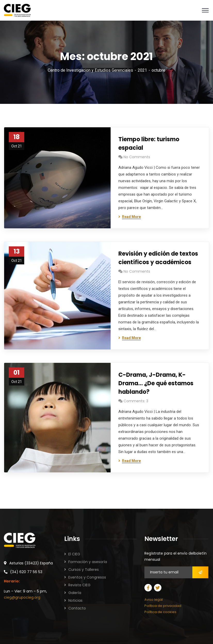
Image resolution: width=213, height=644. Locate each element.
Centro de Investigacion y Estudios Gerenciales (90, 70)
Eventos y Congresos (87, 577)
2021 (142, 70)
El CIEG (74, 554)
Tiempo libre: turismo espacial (149, 144)
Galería (75, 593)
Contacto (77, 608)
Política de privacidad (163, 606)
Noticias (75, 600)
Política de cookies (160, 612)
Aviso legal (154, 600)
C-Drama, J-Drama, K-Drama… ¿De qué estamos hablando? (156, 383)
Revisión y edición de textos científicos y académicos (158, 258)
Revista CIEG (79, 585)
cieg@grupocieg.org (22, 597)
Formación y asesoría (88, 562)
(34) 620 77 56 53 (26, 572)
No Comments (137, 157)
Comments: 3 (136, 401)
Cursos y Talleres (84, 570)
